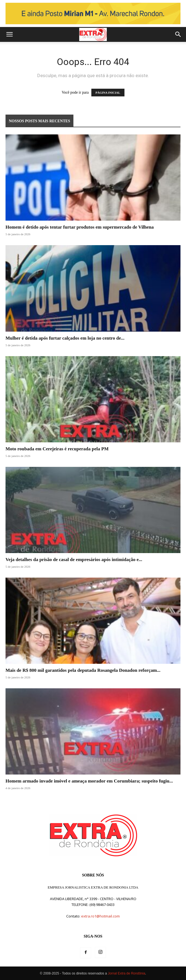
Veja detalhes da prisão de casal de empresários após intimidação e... (74, 560)
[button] (9, 34)
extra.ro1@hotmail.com (100, 916)
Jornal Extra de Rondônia (127, 973)
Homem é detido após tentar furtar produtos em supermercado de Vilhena (80, 227)
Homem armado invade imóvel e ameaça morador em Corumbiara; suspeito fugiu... (89, 781)
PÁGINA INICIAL (108, 93)
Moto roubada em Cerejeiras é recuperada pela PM (57, 449)
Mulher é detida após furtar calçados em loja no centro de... (65, 338)
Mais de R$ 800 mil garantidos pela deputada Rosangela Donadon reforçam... (83, 670)
